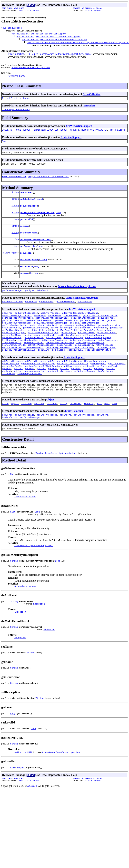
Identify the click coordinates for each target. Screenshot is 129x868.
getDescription (29, 212)
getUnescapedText (35, 394)
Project (13, 263)
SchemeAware (46, 54)
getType (30, 302)
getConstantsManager (83, 332)
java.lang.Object (12, 28)
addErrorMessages (12, 382)
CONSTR (28, 10)
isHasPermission (108, 358)
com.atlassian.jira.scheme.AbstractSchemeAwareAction (54, 40)
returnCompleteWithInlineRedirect (23, 367)
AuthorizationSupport (67, 54)
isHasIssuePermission (55, 358)
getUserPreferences (60, 394)
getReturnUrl (35, 346)
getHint (74, 337)
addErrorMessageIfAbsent (17, 329)
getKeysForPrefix (12, 388)
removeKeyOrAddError (30, 397)
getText (101, 388)
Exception (39, 636)
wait (99, 429)
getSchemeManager (12, 302)
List (16, 255)
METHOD (36, 10)
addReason (40, 329)
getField (112, 335)
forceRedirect (72, 329)
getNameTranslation (109, 340)
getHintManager (90, 337)
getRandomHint (83, 343)
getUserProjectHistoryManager (62, 352)
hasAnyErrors (106, 394)
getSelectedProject (14, 349)
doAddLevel (26, 198)
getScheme (31, 314)
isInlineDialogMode (14, 364)
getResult (88, 388)
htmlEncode (9, 358)
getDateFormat (106, 332)
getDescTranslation (66, 335)
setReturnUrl (75, 370)
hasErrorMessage (73, 355)
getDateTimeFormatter (39, 335)
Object (50, 425)
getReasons (101, 343)
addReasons (55, 329)
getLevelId (26, 227)
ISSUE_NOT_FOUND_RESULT (16, 133)
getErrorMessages (84, 441)
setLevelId (26, 277)
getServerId (68, 349)
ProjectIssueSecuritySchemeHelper (48, 181)
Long (58, 219)
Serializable (85, 54)
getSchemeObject (65, 314)
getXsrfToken (53, 355)
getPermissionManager (35, 343)
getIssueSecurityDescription (37, 219)
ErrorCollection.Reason (16, 100)
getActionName (10, 385)
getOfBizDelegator (50, 388)
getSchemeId (46, 314)
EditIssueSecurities (14, 181)
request (74, 133)
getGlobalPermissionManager (51, 337)
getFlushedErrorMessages (17, 337)
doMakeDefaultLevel (31, 205)
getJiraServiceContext (44, 340)
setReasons (58, 370)
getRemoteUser (72, 388)
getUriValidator (106, 349)
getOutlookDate (11, 343)
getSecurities (28, 255)
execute (104, 382)
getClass (39, 429)
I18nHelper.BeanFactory (16, 112)
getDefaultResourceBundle (72, 385)
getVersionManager (94, 352)
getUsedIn (26, 263)
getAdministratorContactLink (100, 329)
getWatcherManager (85, 394)
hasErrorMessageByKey (98, 355)
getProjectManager (62, 343)
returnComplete (84, 364)
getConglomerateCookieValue (52, 332)
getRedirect (117, 343)
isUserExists (65, 364)
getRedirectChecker (14, 346)
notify (64, 429)
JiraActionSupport (71, 140)
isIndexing (9, 397)
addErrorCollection (26, 326)
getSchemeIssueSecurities (35, 248)
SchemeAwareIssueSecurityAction (31, 69)
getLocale (31, 388)
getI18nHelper (116, 385)
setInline (44, 370)
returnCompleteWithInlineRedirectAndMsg (70, 367)
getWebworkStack (12, 355)
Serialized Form (16, 77)
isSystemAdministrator (41, 364)
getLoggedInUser (86, 340)
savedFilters (117, 133)
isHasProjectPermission (60, 361)
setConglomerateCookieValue (19, 370)
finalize (26, 429)
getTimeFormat (86, 349)
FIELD (21, 10)
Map (17, 248)
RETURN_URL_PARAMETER (94, 133)
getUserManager (33, 352)
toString (89, 429)
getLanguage (67, 340)
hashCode (52, 429)
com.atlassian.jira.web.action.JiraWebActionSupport (49, 37)
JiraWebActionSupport (79, 128)
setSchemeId (85, 314)
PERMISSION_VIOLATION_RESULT (50, 133)
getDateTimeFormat (13, 335)
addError (7, 326)
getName (25, 234)
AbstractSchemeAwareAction (81, 309)
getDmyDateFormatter (92, 335)
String (15, 198)
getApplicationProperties (17, 332)
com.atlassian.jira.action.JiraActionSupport (39, 34)
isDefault (42, 302)
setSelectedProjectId (98, 370)
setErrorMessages (30, 444)
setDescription (29, 270)
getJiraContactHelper (15, 340)
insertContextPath (28, 358)
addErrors (54, 382)
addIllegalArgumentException (80, 382)
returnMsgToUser (106, 367)
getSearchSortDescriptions (96, 346)
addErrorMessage (50, 326)
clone (5, 429)
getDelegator (98, 385)
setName (25, 284)
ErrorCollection (16, 54)
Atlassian (32, 824)
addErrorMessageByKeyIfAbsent (80, 326)
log (4, 145)
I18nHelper (31, 54)
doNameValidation (12, 314)
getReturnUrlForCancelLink (62, 346)
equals (15, 429)
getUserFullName (12, 352)
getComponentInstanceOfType (38, 385)
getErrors (102, 441)
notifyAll (76, 429)
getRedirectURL (29, 241)
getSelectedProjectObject (43, 349)
